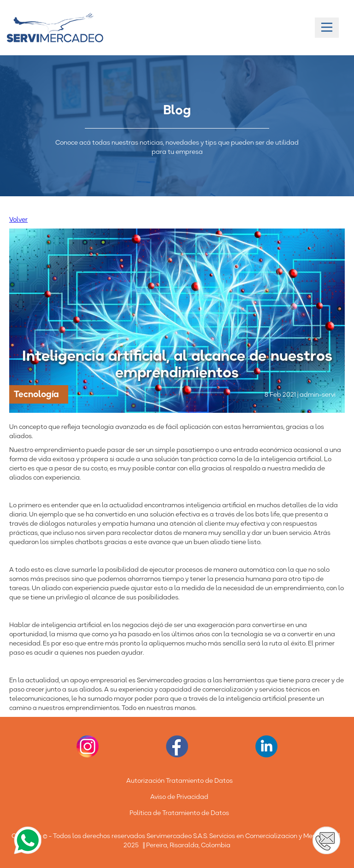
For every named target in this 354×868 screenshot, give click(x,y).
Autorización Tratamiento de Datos (180, 780)
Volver (18, 219)
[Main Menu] (327, 28)
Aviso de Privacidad (179, 797)
